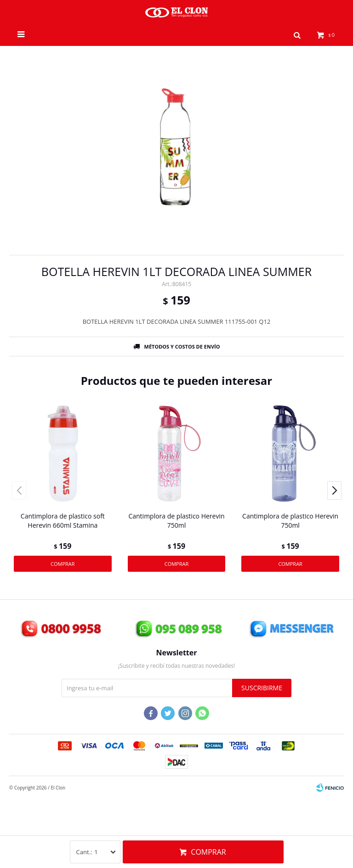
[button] (297, 34)
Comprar (208, 852)
